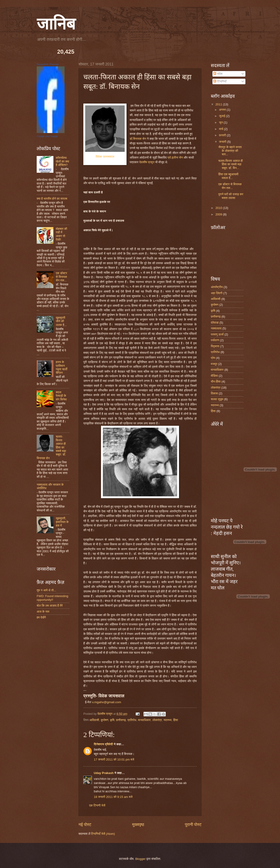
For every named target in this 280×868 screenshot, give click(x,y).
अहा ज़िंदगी (217, 293)
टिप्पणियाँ (220, 81)
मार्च (221, 129)
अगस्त (223, 110)
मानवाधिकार (144, 720)
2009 (219, 214)
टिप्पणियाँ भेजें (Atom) (103, 834)
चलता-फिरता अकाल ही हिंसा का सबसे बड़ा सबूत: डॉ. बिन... (231, 164)
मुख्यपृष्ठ (138, 825)
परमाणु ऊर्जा (217, 334)
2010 (219, 208)
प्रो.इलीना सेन (175, 158)
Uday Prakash (104, 773)
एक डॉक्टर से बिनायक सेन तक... (61, 277)
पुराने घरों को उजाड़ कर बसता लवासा (231, 196)
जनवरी (223, 142)
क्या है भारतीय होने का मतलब (52, 199)
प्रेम (213, 358)
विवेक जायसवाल (105, 157)
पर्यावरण (215, 340)
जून (221, 122)
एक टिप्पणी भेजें (97, 805)
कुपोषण (105, 720)
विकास (214, 393)
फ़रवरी (223, 135)
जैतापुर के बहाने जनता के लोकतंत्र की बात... (230, 151)
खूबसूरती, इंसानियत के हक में (62, 522)
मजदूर (214, 364)
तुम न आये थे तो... (46, 590)
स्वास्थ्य (167, 720)
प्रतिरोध (132, 720)
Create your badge (47, 136)
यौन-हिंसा (216, 382)
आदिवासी (94, 720)
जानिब (56, 24)
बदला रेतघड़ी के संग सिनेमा (61, 396)
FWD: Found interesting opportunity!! (52, 598)
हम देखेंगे (41, 617)
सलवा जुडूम (217, 399)
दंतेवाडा (215, 323)
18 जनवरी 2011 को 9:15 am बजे (113, 797)
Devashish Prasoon (48, 64)
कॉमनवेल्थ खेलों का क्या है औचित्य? (62, 161)
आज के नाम (43, 612)
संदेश (218, 74)
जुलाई (222, 116)
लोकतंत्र (157, 720)
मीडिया (214, 376)
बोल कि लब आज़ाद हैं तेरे (50, 606)
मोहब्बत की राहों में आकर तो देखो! (61, 234)
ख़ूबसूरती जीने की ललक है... (61, 321)
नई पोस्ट (85, 825)
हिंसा (176, 720)
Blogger (140, 859)
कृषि (112, 720)
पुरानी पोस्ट (193, 825)
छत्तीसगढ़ (121, 720)
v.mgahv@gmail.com (106, 702)
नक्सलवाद (216, 328)
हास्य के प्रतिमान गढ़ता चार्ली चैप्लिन (62, 367)
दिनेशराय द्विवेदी (103, 744)
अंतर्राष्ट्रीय (217, 287)
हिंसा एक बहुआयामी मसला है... (228, 176)
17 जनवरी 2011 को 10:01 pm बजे (114, 759)
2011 (219, 104)
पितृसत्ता (215, 346)
